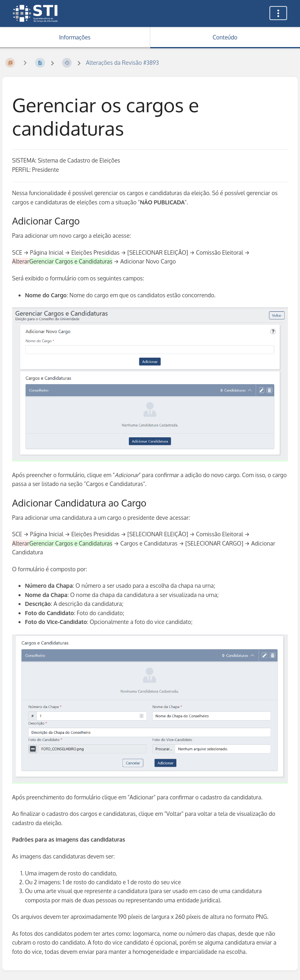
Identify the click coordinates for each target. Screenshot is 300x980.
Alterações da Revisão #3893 (122, 63)
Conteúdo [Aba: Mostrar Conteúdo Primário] (225, 37)
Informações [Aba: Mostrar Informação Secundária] (75, 37)
